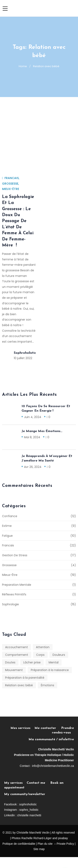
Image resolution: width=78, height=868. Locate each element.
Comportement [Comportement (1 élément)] (17, 655)
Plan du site (45, 844)
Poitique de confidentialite (19, 844)
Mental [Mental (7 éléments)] (54, 662)
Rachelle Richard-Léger (36, 838)
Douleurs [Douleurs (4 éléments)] (59, 655)
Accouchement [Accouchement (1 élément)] (17, 647)
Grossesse (10, 184)
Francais (12, 178)
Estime (7, 526)
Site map (39, 849)
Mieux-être (11, 189)
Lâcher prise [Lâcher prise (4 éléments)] (32, 662)
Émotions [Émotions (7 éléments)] (48, 685)
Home (23, 66)
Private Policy (65, 844)
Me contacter (48, 728)
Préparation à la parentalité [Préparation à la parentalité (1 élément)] (25, 678)
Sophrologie (10, 604)
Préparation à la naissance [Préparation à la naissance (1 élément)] (50, 670)
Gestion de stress (15, 555)
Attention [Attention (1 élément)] (43, 647)
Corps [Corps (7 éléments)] (40, 655)
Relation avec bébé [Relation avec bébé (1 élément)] (19, 685)
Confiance (10, 516)
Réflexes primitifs (14, 594)
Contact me (36, 783)
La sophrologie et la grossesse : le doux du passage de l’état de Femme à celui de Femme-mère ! (18, 221)
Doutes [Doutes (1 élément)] (10, 662)
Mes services (20, 728)
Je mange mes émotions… (42, 431)
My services (13, 783)
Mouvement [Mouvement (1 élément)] (14, 670)
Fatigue (7, 536)
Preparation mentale (17, 585)
